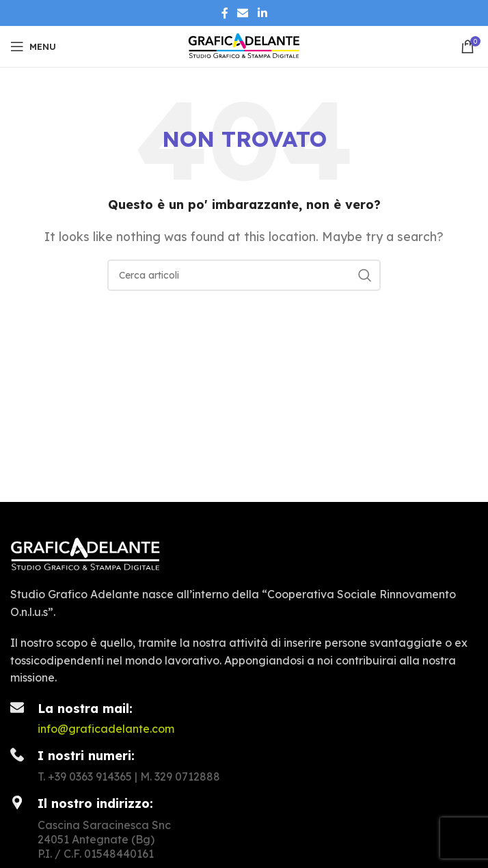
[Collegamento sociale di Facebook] (225, 13)
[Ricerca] (244, 275)
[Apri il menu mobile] (33, 46)
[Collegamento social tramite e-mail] (243, 13)
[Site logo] (244, 45)
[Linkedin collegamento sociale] (262, 13)
